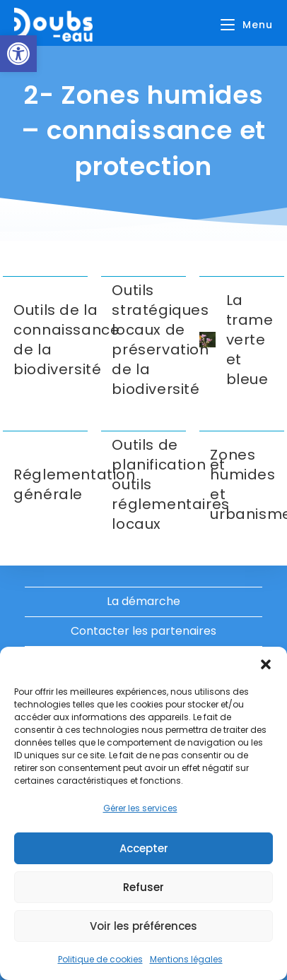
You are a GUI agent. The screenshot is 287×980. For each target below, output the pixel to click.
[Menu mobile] (247, 25)
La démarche (143, 601)
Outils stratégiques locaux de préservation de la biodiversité (160, 340)
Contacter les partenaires (143, 631)
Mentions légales (186, 959)
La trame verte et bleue (250, 340)
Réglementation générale (74, 484)
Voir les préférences (143, 926)
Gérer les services (140, 808)
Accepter (144, 848)
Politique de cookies (100, 959)
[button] (18, 54)
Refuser (143, 887)
